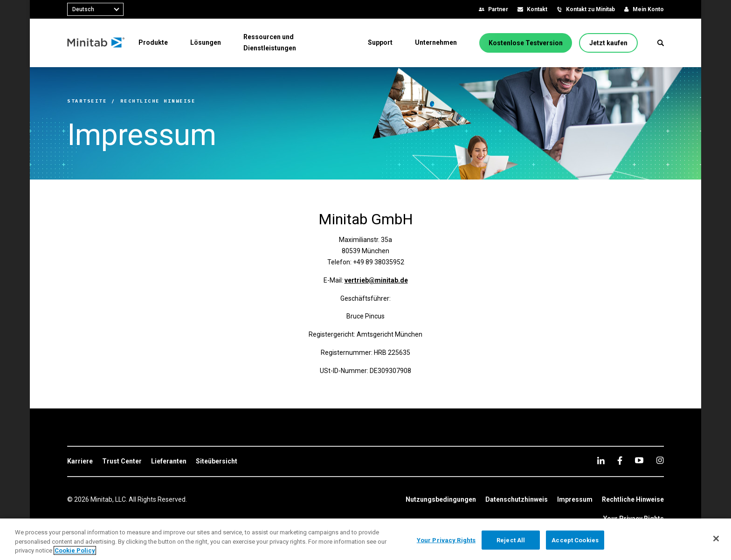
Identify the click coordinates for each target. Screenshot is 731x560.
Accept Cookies (575, 540)
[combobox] (95, 9)
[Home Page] (96, 43)
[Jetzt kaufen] (608, 43)
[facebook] (620, 460)
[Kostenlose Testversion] (526, 43)
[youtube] (639, 460)
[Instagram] (660, 460)
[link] (80, 462)
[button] (661, 43)
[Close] (716, 539)
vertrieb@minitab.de (376, 280)
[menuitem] (153, 42)
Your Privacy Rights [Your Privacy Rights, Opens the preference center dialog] (446, 540)
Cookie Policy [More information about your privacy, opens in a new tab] (75, 550)
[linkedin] (601, 460)
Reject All (511, 540)
